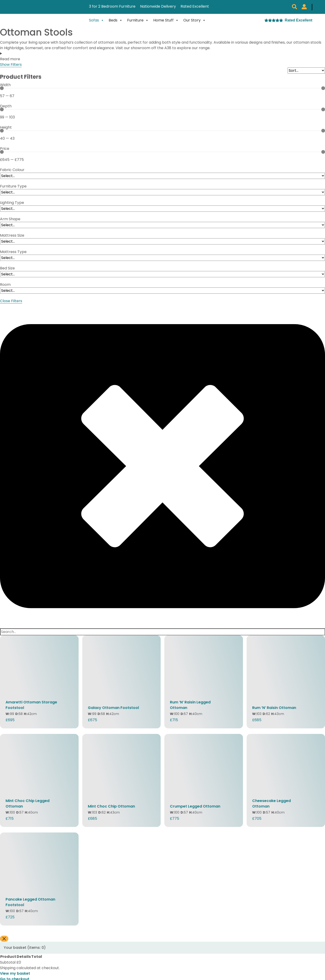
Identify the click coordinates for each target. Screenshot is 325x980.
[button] (294, 7)
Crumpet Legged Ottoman (195, 806)
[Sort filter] (306, 71)
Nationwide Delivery (158, 6)
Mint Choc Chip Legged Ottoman (28, 804)
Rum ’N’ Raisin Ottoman (274, 708)
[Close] (4, 939)
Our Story (195, 20)
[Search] (162, 632)
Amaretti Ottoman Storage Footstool (31, 705)
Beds (116, 20)
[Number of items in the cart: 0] (312, 7)
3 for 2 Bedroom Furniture (112, 6)
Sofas (97, 20)
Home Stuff (166, 20)
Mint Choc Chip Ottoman (111, 806)
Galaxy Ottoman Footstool (113, 708)
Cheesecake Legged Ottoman (271, 804)
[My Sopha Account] (304, 7)
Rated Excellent (195, 6)
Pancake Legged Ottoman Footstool (30, 902)
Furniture (138, 20)
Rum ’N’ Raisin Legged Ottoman (190, 705)
